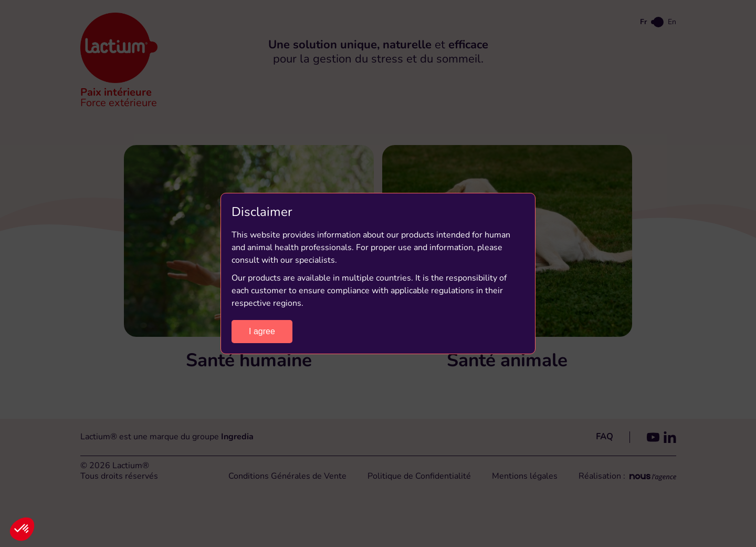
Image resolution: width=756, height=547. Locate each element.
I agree (262, 331)
